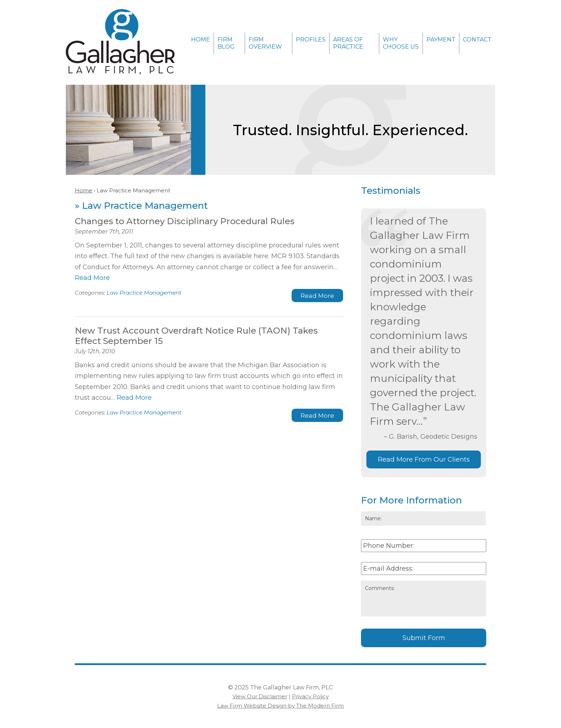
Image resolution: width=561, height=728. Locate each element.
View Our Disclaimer (260, 696)
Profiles (311, 40)
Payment (441, 40)
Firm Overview (265, 43)
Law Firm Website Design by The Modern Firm (280, 706)
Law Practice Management (144, 293)
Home (201, 40)
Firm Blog (226, 43)
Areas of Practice (348, 43)
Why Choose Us (401, 43)
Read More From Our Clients (424, 459)
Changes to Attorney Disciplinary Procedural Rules (185, 221)
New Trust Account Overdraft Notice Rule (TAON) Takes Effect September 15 (196, 336)
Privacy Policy (310, 696)
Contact (477, 40)
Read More (92, 278)
